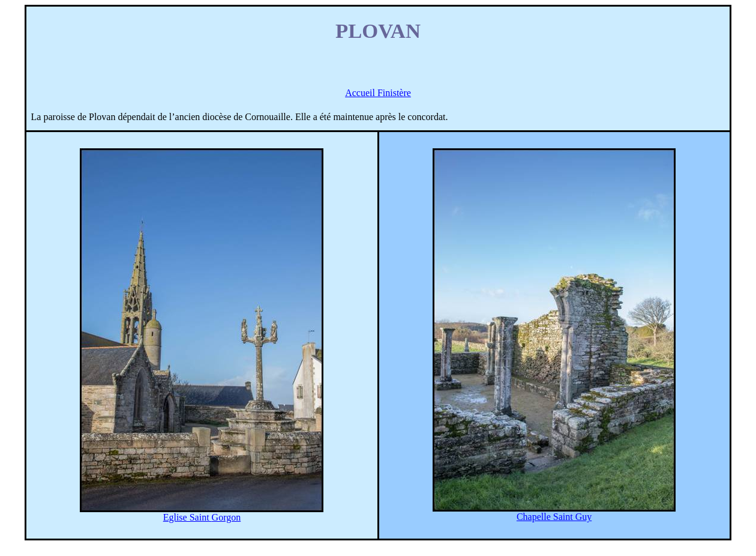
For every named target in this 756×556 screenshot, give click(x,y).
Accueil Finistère (378, 93)
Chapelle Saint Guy (554, 517)
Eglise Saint (202, 517)
